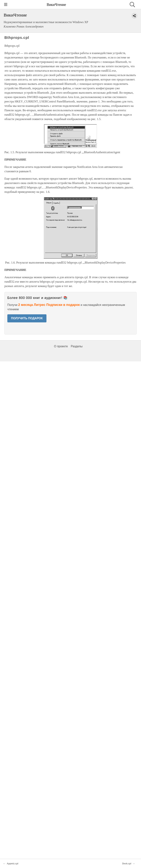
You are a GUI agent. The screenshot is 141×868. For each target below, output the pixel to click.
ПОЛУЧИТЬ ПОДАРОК (27, 318)
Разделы (77, 346)
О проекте (61, 346)
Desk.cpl (127, 864)
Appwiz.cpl (13, 864)
